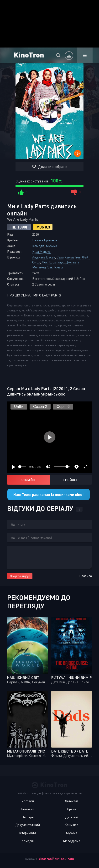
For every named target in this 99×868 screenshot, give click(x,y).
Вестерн (28, 817)
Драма (72, 809)
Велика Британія (45, 240)
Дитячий (72, 817)
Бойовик (27, 809)
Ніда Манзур (41, 251)
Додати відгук (20, 576)
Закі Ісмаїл (55, 267)
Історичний (27, 833)
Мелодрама (72, 841)
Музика (51, 246)
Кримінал (71, 825)
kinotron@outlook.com (56, 859)
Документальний (28, 825)
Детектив (72, 801)
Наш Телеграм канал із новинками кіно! (49, 494)
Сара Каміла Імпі (69, 257)
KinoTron (29, 55)
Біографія (28, 801)
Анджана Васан (44, 257)
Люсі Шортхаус (53, 262)
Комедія (38, 246)
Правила (86, 576)
